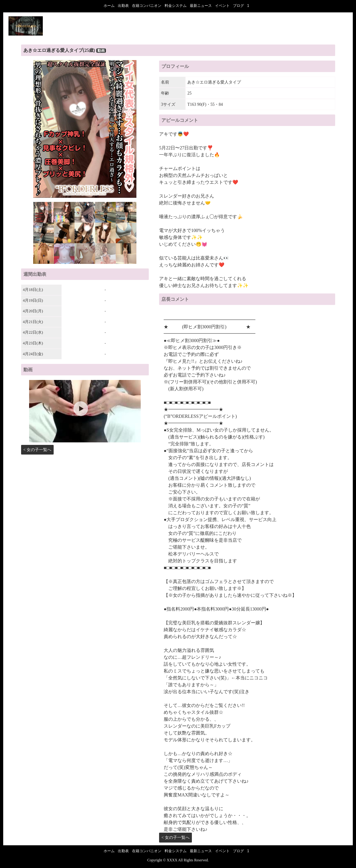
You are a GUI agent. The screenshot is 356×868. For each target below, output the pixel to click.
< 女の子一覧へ (37, 450)
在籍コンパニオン (147, 6)
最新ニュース (201, 6)
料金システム (176, 6)
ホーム (109, 6)
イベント (222, 6)
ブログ (238, 6)
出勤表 (123, 6)
